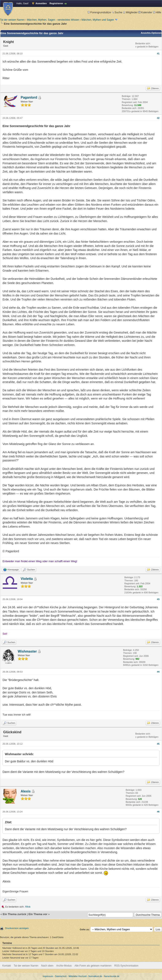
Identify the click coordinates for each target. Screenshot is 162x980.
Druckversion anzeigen (17, 928)
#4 (158, 672)
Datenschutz (61, 976)
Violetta (27, 579)
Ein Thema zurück (14, 914)
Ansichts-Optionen (151, 33)
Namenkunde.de (111, 976)
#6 (158, 812)
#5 (158, 744)
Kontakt (7, 966)
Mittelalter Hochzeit (78, 976)
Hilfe (157, 12)
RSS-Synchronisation (126, 966)
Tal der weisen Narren (12, 20)
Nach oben (47, 966)
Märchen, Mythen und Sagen (98, 20)
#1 (158, 54)
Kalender (145, 12)
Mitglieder (130, 12)
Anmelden (41, 3)
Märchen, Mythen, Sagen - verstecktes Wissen (53, 20)
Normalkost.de (95, 976)
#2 (158, 118)
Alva (28, 907)
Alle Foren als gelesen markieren (93, 966)
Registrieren (56, 3)
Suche (117, 12)
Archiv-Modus (64, 966)
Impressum (48, 976)
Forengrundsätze (99, 12)
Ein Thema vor (38, 914)
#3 (158, 599)
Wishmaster (27, 651)
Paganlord (29, 97)
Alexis (26, 791)
